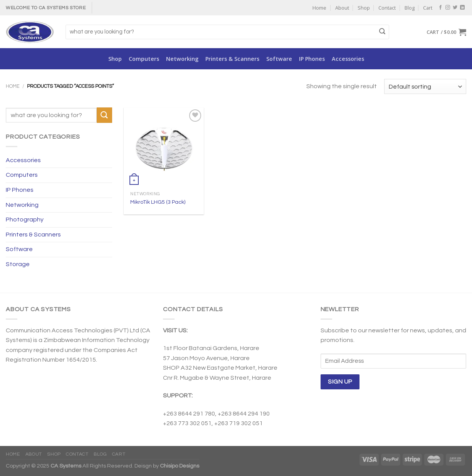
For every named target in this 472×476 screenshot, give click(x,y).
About (342, 8)
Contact (387, 8)
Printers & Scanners (232, 59)
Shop (364, 8)
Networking (182, 59)
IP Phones (312, 59)
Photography (25, 220)
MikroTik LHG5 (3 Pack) (158, 202)
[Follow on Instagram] (448, 8)
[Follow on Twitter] (455, 8)
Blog (410, 8)
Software (279, 59)
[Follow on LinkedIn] (462, 8)
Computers (144, 59)
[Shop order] (425, 86)
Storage (18, 264)
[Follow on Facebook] (440, 8)
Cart (428, 8)
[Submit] (382, 32)
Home (319, 8)
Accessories (348, 59)
